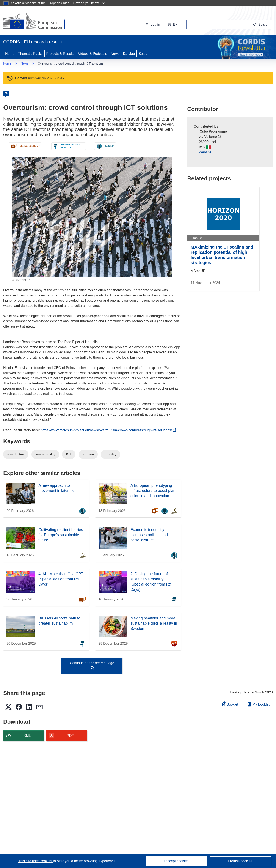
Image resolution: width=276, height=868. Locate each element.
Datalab (129, 54)
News (115, 54)
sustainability (45, 454)
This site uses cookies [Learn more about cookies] (36, 861)
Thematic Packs (30, 54)
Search (144, 54)
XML (27, 736)
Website (205, 152)
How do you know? (89, 3)
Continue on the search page (92, 665)
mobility (111, 454)
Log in (153, 24)
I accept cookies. (176, 861)
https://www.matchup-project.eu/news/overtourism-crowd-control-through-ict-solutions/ (107, 430)
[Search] (261, 25)
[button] (173, 25)
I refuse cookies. (241, 861)
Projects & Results (60, 54)
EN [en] (6, 93)
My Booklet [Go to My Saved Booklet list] (259, 704)
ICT (69, 454)
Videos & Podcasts (93, 54)
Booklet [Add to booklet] (230, 704)
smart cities (16, 454)
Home (10, 54)
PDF (70, 736)
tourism (88, 454)
